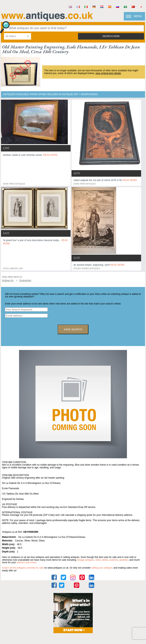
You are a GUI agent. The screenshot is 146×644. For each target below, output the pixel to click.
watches (114, 560)
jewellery (124, 560)
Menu (138, 16)
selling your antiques (102, 568)
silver (98, 560)
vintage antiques (85, 560)
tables (105, 560)
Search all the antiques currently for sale (23, 568)
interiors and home (26, 562)
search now (111, 36)
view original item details (108, 73)
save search (73, 329)
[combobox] (17, 36)
